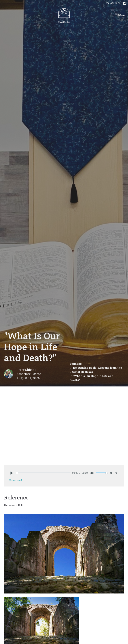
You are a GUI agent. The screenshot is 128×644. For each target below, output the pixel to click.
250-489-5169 (113, 3)
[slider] (43, 473)
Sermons (76, 364)
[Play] (12, 473)
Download (16, 480)
